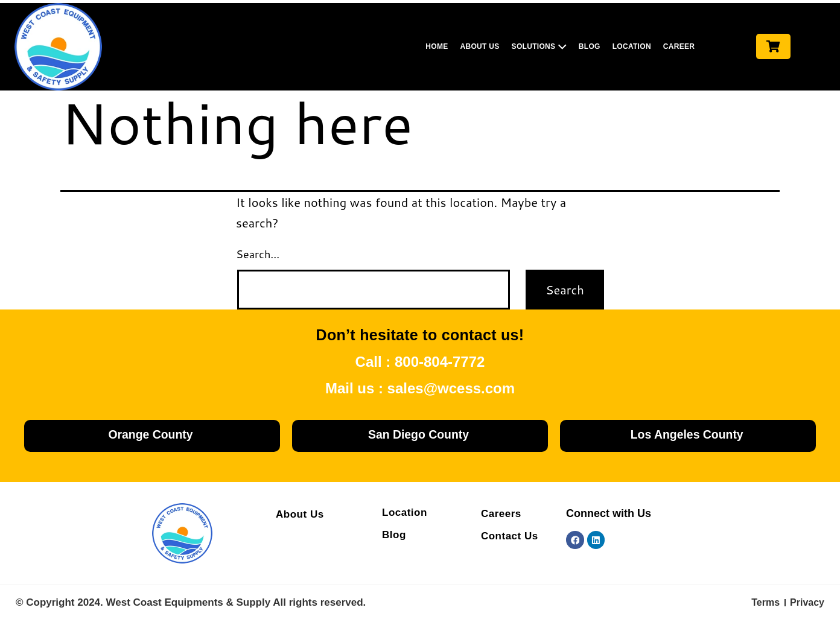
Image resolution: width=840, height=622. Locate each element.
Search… (258, 254)
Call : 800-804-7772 (420, 362)
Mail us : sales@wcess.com (420, 388)
